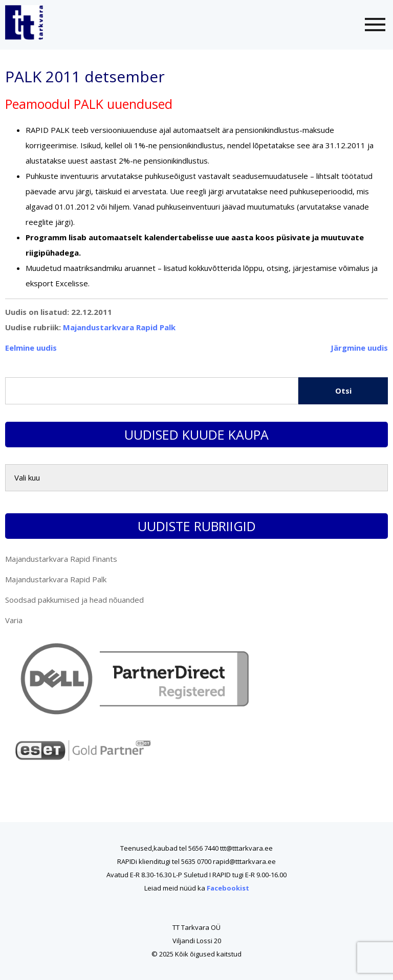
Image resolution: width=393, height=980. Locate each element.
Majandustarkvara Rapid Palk (119, 327)
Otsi (343, 391)
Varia (14, 620)
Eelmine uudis (31, 348)
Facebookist (228, 888)
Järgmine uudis (359, 348)
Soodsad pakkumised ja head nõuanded (74, 600)
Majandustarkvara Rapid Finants (61, 559)
